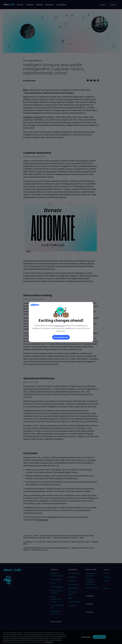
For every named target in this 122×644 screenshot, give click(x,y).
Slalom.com (60, 326)
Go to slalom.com (61, 337)
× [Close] (91, 304)
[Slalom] (35, 305)
